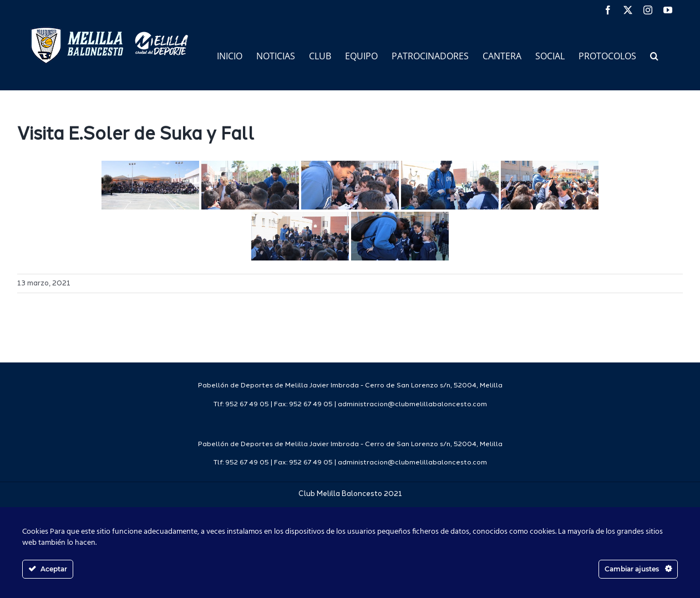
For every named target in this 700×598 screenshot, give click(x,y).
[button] (654, 55)
